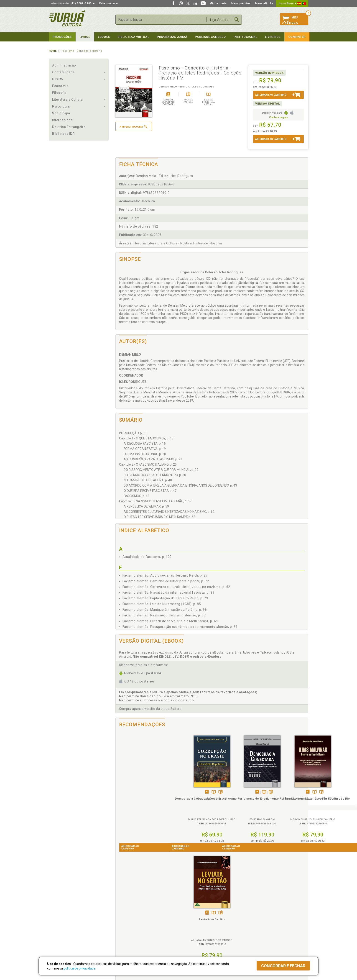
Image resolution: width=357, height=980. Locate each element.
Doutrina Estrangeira (69, 127)
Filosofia (59, 93)
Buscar (237, 20)
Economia (60, 86)
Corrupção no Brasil (139, 799)
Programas (188, 904)
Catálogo (250, 909)
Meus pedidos (241, 3)
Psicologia (61, 106)
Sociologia (61, 113)
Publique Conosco (210, 37)
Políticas (122, 904)
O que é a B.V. (123, 932)
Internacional (63, 120)
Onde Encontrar (59, 928)
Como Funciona (124, 937)
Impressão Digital (61, 914)
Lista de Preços (254, 914)
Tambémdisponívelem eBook (134, 792)
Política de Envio (125, 918)
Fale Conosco (58, 933)
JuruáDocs (188, 933)
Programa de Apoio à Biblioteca (200, 923)
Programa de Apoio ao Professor (201, 918)
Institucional (245, 37)
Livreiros (273, 37)
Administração (64, 65)
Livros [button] (85, 37)
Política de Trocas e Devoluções (136, 914)
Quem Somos (58, 909)
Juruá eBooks (58, 923)
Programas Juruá (172, 37)
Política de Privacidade (129, 909)
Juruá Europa (292, 3)
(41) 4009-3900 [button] (73, 3)
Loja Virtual (219, 20)
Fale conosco (108, 3)
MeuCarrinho (290, 21)
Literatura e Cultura (68, 100)
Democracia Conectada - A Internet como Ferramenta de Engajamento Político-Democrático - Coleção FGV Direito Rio (188, 807)
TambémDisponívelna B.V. (141, 792)
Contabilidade (63, 72)
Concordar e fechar (283, 966)
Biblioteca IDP (63, 134)
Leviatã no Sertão (284, 799)
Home (53, 51)
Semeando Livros (190, 914)
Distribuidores (253, 918)
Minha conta (218, 3)
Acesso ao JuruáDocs (194, 937)
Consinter (297, 37)
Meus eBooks (264, 3)
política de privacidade (79, 968)
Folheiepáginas (148, 792)
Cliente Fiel (186, 909)
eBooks (104, 37)
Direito (58, 79)
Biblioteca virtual (133, 37)
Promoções (62, 37)
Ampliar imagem (133, 127)
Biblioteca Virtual (130, 928)
